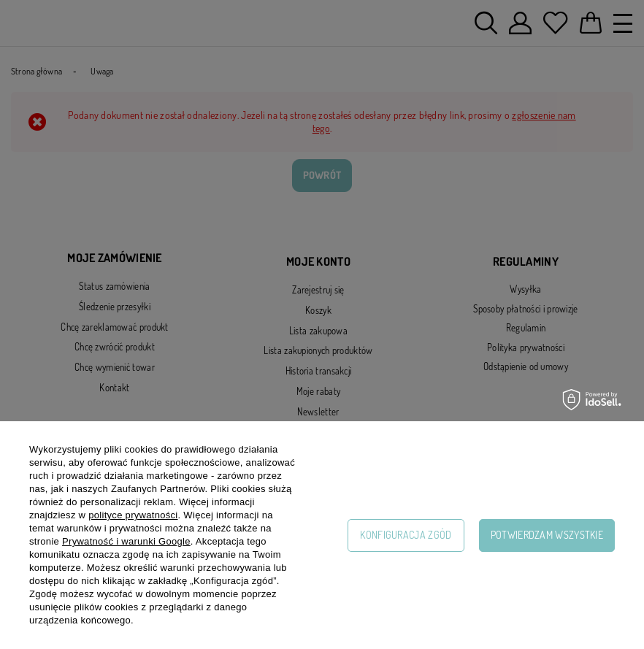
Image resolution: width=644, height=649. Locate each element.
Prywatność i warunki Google (126, 541)
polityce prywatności (133, 515)
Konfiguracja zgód (406, 535)
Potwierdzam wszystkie (547, 535)
